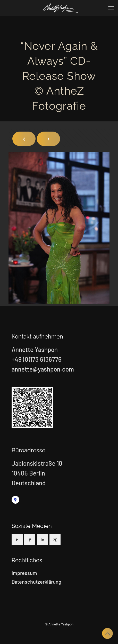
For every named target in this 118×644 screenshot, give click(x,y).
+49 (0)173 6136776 (37, 359)
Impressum (24, 573)
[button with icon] (17, 540)
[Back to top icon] (107, 633)
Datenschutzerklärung (36, 582)
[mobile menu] (111, 8)
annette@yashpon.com (43, 369)
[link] (15, 500)
